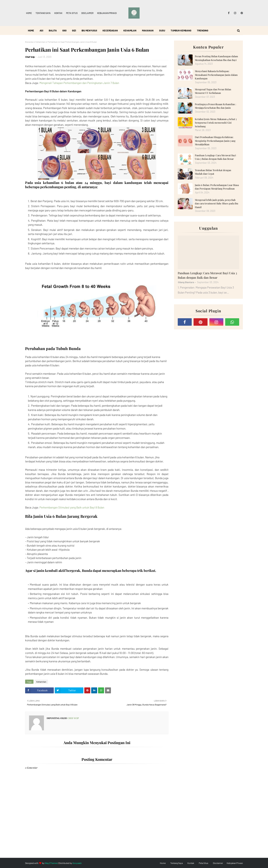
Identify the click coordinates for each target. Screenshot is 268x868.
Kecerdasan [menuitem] (110, 30)
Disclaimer (87, 13)
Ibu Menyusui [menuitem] (89, 30)
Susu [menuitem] (162, 30)
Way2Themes (51, 863)
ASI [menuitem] (41, 30)
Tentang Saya (43, 13)
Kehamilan (40, 42)
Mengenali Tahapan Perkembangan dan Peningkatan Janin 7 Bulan (79, 83)
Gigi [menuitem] (64, 30)
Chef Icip (30, 57)
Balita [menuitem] (53, 30)
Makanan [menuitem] (148, 30)
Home (29, 13)
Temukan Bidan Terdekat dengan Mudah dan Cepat (213, 172)
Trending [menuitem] (203, 30)
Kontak (58, 13)
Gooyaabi (77, 863)
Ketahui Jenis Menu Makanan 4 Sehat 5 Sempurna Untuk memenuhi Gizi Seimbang (216, 123)
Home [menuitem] (31, 30)
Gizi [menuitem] (74, 30)
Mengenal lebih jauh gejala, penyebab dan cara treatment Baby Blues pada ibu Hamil (217, 203)
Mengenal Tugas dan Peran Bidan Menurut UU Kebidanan (213, 91)
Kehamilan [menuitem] (130, 30)
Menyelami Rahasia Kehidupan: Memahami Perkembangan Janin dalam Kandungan (216, 75)
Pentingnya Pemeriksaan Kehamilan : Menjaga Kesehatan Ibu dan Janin (215, 106)
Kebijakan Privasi (107, 13)
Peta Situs (72, 13)
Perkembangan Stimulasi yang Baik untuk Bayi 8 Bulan (72, 507)
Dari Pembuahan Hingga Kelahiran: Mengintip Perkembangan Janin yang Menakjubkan (215, 141)
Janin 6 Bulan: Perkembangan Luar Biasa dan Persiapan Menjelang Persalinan (217, 187)
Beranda (29, 42)
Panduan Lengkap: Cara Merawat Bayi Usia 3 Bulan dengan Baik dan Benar (215, 157)
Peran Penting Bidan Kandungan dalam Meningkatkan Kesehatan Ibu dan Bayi (216, 58)
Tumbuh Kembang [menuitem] (181, 30)
